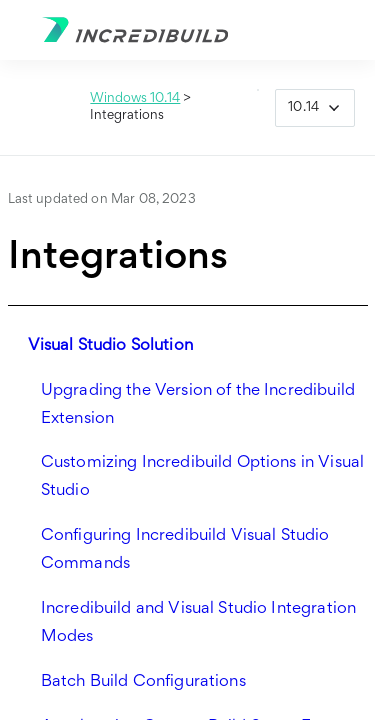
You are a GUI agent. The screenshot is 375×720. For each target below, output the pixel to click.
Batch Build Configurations (143, 682)
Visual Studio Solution (110, 346)
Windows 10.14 (135, 99)
